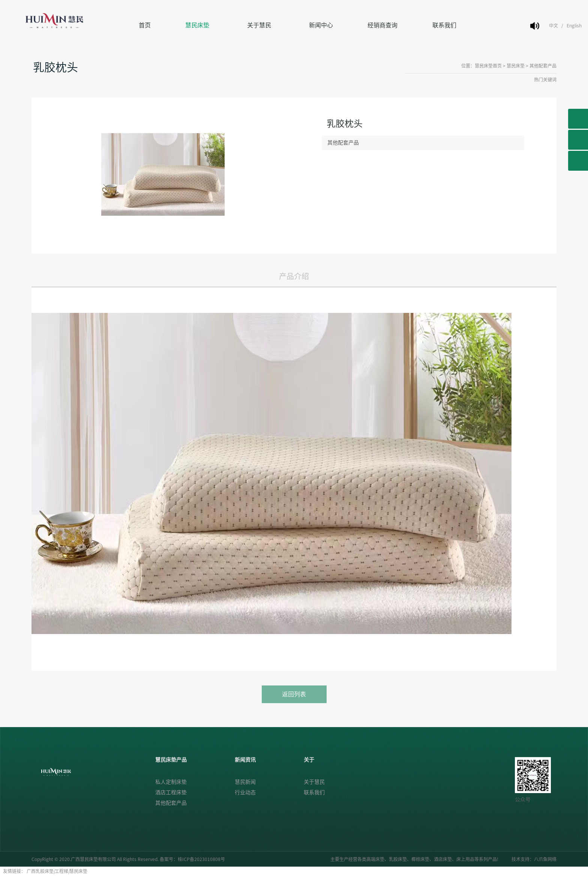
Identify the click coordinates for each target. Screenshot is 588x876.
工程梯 (61, 871)
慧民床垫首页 (488, 66)
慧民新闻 (245, 782)
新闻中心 (321, 25)
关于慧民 (259, 25)
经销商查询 (382, 25)
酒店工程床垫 (171, 792)
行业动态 (245, 792)
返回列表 (294, 700)
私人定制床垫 (171, 782)
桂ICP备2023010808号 (201, 859)
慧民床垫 (197, 25)
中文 (553, 26)
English (574, 26)
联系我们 (444, 25)
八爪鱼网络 (545, 859)
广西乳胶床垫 (40, 871)
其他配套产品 (543, 66)
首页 (145, 25)
